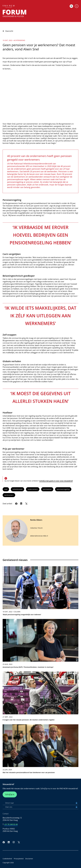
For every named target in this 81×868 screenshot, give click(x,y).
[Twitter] (26, 504)
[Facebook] (16, 504)
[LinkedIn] (21, 504)
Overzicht (8, 31)
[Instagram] (14, 842)
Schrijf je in (10, 794)
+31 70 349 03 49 (11, 824)
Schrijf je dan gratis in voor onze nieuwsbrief (56, 481)
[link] (40, 592)
